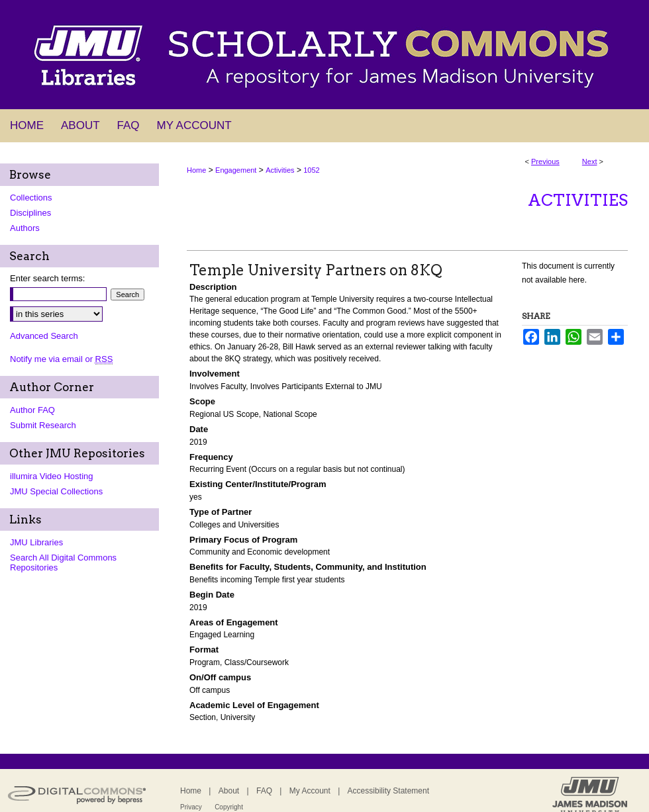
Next (590, 161)
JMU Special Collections (56, 491)
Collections (31, 198)
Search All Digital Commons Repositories (63, 563)
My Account (310, 791)
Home (196, 170)
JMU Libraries (36, 542)
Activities (280, 170)
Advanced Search (44, 336)
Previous (545, 161)
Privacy (191, 807)
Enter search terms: (47, 278)
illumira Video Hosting (52, 476)
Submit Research (43, 425)
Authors (25, 228)
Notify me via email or (61, 359)
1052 (311, 170)
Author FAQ (32, 410)
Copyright (229, 807)
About (229, 791)
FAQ (264, 791)
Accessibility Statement (388, 791)
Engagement (236, 170)
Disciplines (30, 213)
